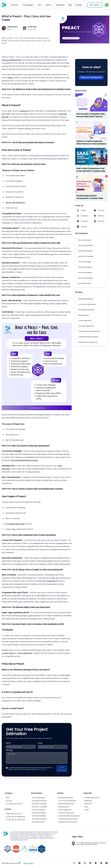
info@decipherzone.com (14, 814)
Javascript (51, 581)
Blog (86, 807)
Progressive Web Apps (15, 524)
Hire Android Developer (86, 278)
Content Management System (88, 337)
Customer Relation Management (89, 331)
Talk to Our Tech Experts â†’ (91, 77)
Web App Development (86, 299)
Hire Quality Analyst (84, 283)
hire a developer (25, 653)
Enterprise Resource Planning (88, 342)
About (49, 5)
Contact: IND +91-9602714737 (15, 820)
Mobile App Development (86, 310)
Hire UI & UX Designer (85, 262)
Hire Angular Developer (86, 245)
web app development (12, 60)
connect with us (9, 653)
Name (8, 743)
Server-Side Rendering (15, 203)
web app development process (24, 460)
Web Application (84, 315)
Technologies (29, 5)
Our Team (9, 801)
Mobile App (88, 801)
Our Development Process (14, 804)
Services (15, 5)
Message (9, 750)
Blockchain (88, 804)
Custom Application (85, 321)
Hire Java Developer (85, 240)
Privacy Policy (42, 769)
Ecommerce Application (86, 326)
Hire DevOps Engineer (85, 267)
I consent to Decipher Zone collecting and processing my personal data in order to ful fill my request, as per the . (30, 768)
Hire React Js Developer (86, 256)
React (11, 78)
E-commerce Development (87, 304)
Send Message (62, 769)
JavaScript (24, 111)
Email (40, 743)
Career (87, 810)
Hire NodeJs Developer (85, 251)
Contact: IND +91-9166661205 (15, 817)
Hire (40, 5)
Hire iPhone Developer (85, 273)
